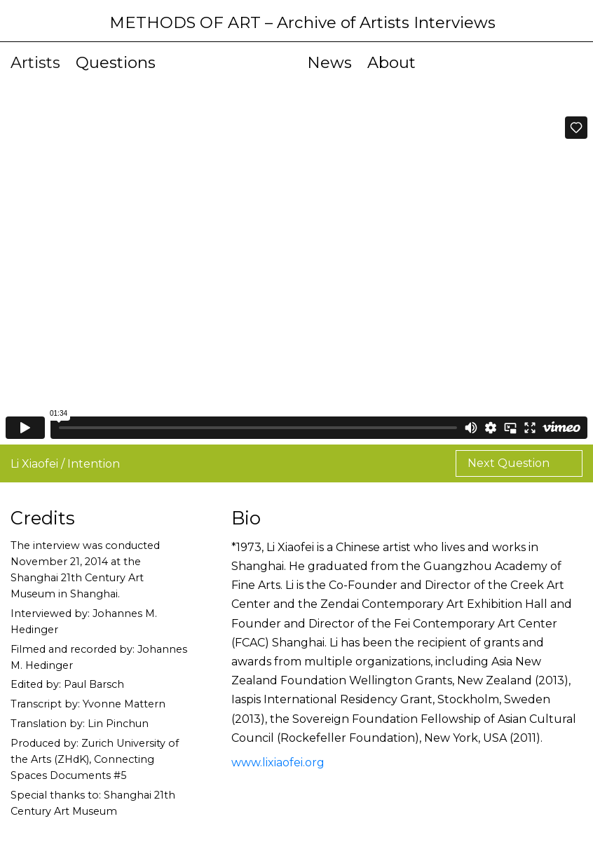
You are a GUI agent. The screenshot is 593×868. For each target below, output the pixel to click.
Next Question (510, 463)
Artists (35, 62)
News (329, 62)
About (391, 62)
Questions (116, 62)
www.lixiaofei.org (278, 762)
